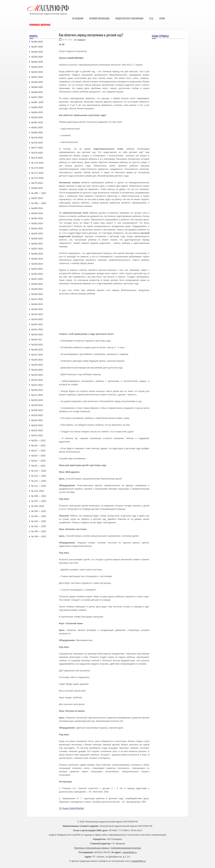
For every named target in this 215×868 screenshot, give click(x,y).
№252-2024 (37, 274)
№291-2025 (37, 77)
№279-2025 (37, 138)
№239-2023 (37, 345)
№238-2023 (37, 350)
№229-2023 (37, 400)
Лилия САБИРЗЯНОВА (73, 808)
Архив (162, 18)
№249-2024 (37, 289)
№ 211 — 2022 (39, 486)
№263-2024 (37, 218)
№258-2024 (37, 244)
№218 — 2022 (38, 456)
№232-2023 (37, 380)
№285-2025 (37, 107)
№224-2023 (37, 420)
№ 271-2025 (37, 173)
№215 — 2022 (38, 466)
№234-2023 (37, 370)
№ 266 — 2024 (39, 203)
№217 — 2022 (38, 451)
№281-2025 (37, 127)
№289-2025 (37, 87)
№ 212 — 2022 (39, 481)
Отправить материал (40, 25)
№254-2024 (37, 264)
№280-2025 (37, 133)
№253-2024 (37, 269)
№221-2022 (37, 435)
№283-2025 (37, 117)
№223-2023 (37, 425)
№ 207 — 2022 (39, 501)
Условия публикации (99, 18)
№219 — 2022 (38, 446)
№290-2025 (37, 82)
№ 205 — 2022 (39, 511)
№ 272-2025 (37, 178)
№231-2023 (37, 385)
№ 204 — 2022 (39, 516)
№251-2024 (37, 279)
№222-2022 (37, 430)
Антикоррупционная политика (126, 848)
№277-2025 (37, 148)
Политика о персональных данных (92, 848)
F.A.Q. (151, 18)
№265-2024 (37, 208)
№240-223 (36, 340)
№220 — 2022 (38, 440)
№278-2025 (37, 143)
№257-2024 (37, 249)
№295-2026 (37, 57)
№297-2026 (37, 47)
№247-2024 (37, 299)
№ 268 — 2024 (39, 193)
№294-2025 (37, 62)
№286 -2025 (37, 102)
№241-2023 (37, 329)
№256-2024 (37, 254)
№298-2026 (37, 42)
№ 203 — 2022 (39, 521)
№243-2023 (37, 319)
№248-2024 (37, 294)
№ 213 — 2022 (39, 476)
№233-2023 (37, 375)
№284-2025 (37, 112)
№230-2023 (37, 390)
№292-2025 (37, 72)
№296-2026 (37, 52)
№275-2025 (37, 158)
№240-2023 (37, 334)
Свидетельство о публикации (129, 18)
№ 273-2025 (37, 168)
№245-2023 (37, 309)
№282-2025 (37, 122)
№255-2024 (37, 259)
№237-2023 (37, 355)
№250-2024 (37, 284)
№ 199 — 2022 (39, 536)
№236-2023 (37, 360)
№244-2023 (37, 314)
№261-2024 (37, 228)
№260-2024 (37, 233)
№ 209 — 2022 (39, 496)
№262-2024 (37, 223)
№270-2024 (37, 183)
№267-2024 (37, 198)
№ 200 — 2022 (39, 531)
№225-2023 (37, 415)
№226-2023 (37, 410)
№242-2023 (37, 324)
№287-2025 (37, 97)
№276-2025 (37, 153)
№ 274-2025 (37, 163)
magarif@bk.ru (129, 852)
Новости (81, 40)
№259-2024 (37, 239)
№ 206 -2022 (38, 506)
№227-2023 (37, 395)
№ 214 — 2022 (39, 471)
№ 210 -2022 (38, 491)
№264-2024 (37, 213)
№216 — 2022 (38, 461)
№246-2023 (37, 304)
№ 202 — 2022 (39, 526)
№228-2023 (37, 405)
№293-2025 (37, 67)
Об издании (78, 18)
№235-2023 (37, 365)
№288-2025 (37, 92)
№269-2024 (37, 188)
